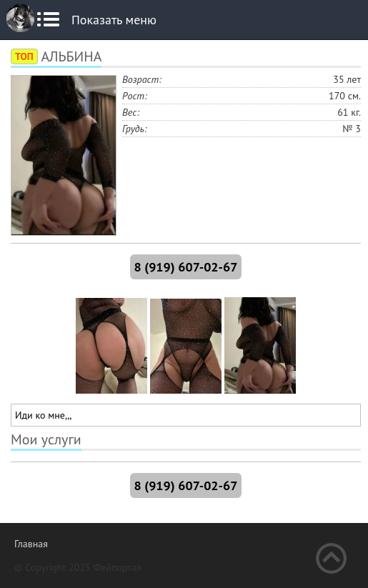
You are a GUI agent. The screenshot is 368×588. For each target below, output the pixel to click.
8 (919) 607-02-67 (186, 267)
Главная (31, 544)
